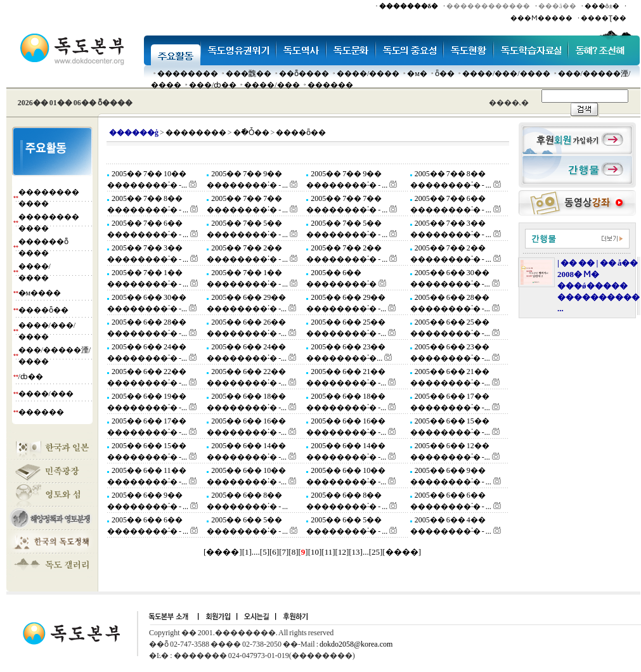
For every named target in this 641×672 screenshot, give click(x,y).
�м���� (40, 293)
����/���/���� (506, 74)
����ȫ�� (43, 310)
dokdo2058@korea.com (356, 644)
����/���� (368, 74)
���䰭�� (249, 74)
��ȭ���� (304, 74)
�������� (188, 74)
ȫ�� (445, 74)
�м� (417, 74)
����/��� (272, 85)
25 (376, 552)
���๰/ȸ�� (213, 85)
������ (330, 85)
